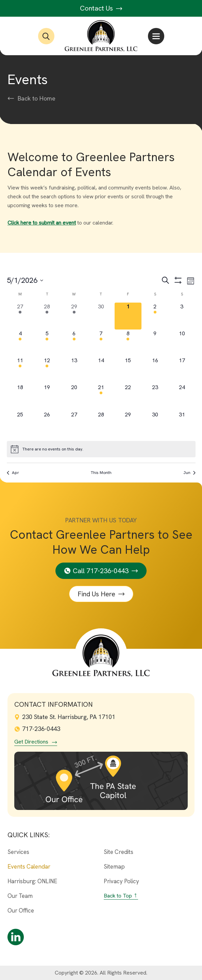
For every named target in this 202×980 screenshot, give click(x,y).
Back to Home (37, 98)
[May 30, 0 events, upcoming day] (155, 424)
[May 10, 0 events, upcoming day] (182, 343)
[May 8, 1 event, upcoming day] (128, 343)
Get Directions (31, 742)
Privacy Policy (121, 881)
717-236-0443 (37, 729)
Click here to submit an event (42, 223)
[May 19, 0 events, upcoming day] (47, 397)
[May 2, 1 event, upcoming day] (155, 316)
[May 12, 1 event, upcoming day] (47, 370)
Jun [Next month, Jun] (189, 473)
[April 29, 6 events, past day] (74, 316)
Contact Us (101, 8)
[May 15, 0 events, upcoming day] (128, 370)
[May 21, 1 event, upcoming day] (101, 397)
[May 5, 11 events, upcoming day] (47, 343)
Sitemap (114, 867)
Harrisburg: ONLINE (32, 881)
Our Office (21, 910)
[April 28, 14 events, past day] (47, 316)
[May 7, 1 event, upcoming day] (101, 343)
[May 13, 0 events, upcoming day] (74, 370)
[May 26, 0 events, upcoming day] (47, 424)
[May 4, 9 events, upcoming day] (20, 343)
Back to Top (118, 896)
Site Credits (119, 852)
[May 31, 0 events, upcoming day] (182, 424)
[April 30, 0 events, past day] (101, 316)
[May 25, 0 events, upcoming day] (20, 424)
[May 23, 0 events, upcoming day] (155, 397)
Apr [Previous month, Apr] (13, 473)
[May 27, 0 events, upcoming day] (74, 424)
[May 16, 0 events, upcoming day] (155, 370)
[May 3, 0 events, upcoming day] (182, 316)
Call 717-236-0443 (101, 571)
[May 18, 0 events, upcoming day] (20, 397)
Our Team (20, 896)
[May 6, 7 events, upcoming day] (74, 343)
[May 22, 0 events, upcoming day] (128, 397)
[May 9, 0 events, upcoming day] (155, 343)
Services (18, 852)
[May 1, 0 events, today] (128, 316)
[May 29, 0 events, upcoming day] (128, 424)
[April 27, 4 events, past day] (20, 316)
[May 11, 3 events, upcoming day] (20, 370)
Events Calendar (29, 867)
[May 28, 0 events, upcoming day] (101, 424)
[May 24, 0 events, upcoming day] (182, 397)
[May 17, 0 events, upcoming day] (182, 370)
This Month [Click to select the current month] (101, 473)
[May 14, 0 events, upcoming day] (101, 370)
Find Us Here (96, 594)
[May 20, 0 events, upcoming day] (74, 397)
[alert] (101, 449)
